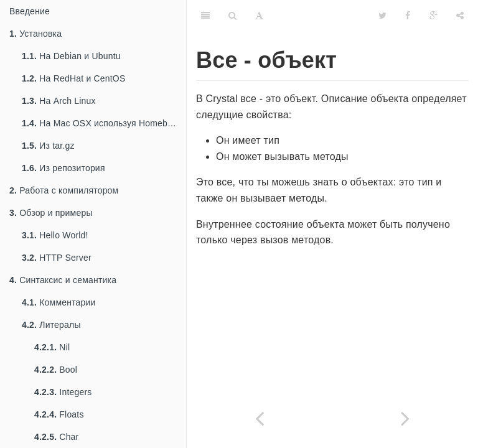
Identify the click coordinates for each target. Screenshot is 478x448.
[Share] (460, 16)
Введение (30, 11)
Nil (52, 347)
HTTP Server (57, 258)
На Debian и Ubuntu (71, 56)
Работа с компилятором (64, 190)
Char (56, 437)
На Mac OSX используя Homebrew (102, 123)
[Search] (232, 16)
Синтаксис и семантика (63, 280)
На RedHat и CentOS (74, 78)
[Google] (433, 16)
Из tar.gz (48, 146)
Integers (63, 392)
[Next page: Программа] (405, 418)
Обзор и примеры (51, 213)
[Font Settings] (259, 16)
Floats (59, 414)
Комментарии (59, 302)
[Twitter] (382, 16)
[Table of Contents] (205, 16)
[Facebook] (408, 16)
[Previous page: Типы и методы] (260, 418)
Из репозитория (63, 168)
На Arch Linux (59, 101)
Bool (56, 370)
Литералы (51, 325)
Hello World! (55, 235)
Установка (35, 34)
